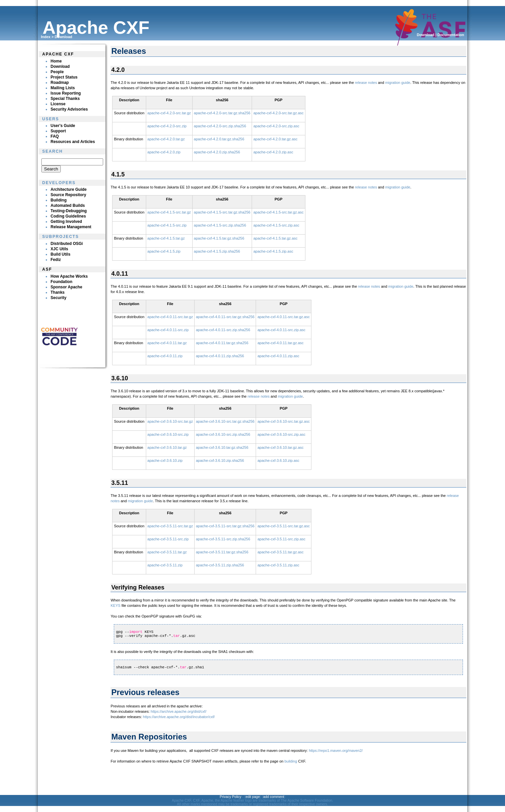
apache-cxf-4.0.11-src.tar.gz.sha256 (225, 317)
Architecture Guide (68, 189)
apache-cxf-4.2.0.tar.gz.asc (275, 139)
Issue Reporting (66, 93)
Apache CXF (58, 54)
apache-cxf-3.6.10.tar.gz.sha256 (222, 447)
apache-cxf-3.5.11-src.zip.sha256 (223, 539)
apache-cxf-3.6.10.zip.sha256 (220, 460)
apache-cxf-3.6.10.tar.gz (167, 447)
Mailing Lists (63, 88)
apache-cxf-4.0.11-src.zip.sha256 (223, 330)
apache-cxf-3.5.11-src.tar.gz (170, 526)
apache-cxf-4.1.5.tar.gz (166, 238)
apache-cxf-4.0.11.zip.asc (278, 356)
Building (58, 200)
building (291, 761)
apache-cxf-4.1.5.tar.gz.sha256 (219, 238)
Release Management (71, 227)
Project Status (64, 77)
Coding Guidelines (68, 216)
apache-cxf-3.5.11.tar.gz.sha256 (222, 552)
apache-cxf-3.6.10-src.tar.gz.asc (284, 421)
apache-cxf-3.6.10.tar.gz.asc (280, 447)
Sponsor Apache (66, 287)
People (57, 72)
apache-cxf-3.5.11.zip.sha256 (220, 565)
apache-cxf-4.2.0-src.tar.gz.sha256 (222, 113)
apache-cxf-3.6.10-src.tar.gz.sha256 (225, 421)
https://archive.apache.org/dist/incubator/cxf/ (179, 717)
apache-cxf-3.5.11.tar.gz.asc (280, 552)
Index (46, 37)
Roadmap (60, 83)
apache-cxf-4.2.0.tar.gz (166, 139)
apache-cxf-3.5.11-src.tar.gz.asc (284, 526)
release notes (366, 83)
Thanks (57, 292)
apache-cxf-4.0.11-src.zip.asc (281, 330)
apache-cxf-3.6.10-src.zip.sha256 (223, 434)
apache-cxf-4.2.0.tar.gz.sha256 (219, 139)
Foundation (61, 282)
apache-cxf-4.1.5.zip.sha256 (217, 251)
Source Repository (68, 195)
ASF (47, 269)
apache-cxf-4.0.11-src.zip (168, 330)
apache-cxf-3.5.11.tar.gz (167, 552)
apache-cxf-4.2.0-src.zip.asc (276, 126)
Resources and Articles (73, 142)
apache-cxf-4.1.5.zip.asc (273, 251)
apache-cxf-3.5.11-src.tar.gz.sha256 (225, 526)
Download (64, 37)
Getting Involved (66, 222)
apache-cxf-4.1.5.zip (164, 251)
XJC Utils (59, 249)
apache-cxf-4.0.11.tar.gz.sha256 (222, 343)
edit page (253, 797)
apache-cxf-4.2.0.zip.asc (273, 152)
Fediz (56, 260)
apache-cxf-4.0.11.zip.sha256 (220, 356)
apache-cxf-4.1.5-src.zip (167, 225)
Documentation (451, 35)
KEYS (115, 605)
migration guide (398, 83)
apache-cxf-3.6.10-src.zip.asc (281, 434)
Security (58, 298)
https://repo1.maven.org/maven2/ (336, 751)
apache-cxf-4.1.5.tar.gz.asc (275, 238)
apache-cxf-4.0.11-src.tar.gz (170, 317)
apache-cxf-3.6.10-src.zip (168, 434)
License (58, 104)
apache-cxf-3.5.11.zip (165, 565)
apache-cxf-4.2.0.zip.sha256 (217, 152)
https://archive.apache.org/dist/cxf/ (178, 711)
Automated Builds (68, 206)
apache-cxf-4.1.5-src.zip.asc (276, 225)
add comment (274, 797)
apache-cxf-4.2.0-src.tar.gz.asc (278, 113)
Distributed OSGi (67, 244)
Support (58, 131)
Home (56, 61)
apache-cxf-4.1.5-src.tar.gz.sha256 (222, 212)
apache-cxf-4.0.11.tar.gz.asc (280, 343)
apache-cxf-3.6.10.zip (165, 460)
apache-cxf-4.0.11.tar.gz (167, 343)
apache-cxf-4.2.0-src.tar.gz (169, 113)
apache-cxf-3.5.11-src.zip (168, 539)
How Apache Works (69, 276)
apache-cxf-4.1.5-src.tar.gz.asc (278, 212)
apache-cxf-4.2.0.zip (164, 152)
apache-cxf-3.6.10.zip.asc (278, 460)
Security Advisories (69, 109)
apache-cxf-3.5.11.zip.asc (278, 565)
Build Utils (60, 254)
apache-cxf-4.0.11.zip (165, 356)
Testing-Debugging (68, 211)
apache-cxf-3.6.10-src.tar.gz (170, 421)
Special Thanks (65, 99)
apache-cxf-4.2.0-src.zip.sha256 (220, 126)
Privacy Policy (230, 797)
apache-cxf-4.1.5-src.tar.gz (169, 212)
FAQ (55, 136)
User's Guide (63, 126)
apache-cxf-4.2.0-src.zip (167, 126)
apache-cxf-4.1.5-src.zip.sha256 (220, 225)
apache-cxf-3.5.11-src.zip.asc (281, 539)
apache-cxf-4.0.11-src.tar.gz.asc (284, 317)
